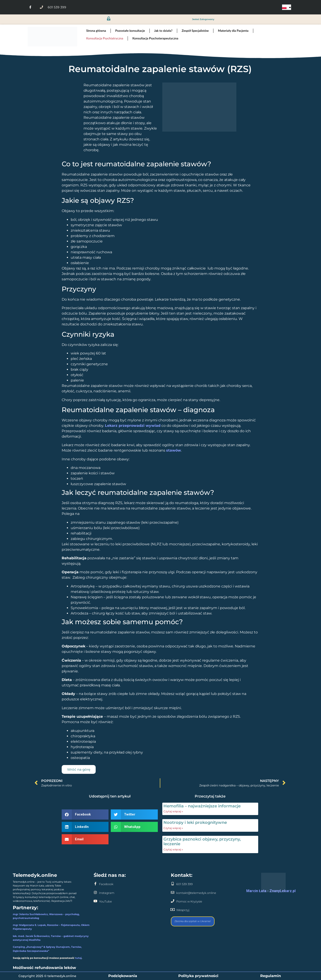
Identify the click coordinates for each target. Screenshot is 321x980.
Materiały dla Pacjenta (233, 31)
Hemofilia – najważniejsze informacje (202, 806)
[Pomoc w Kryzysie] (173, 901)
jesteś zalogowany (203, 19)
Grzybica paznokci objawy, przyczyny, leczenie (202, 842)
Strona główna (96, 31)
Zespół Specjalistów (195, 31)
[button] (85, 814)
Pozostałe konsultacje (130, 31)
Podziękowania (123, 976)
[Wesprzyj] (173, 910)
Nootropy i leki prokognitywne (195, 822)
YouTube (105, 901)
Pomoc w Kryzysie (189, 901)
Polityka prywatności (198, 976)
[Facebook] (95, 884)
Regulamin (271, 976)
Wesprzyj (183, 910)
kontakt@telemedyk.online (196, 893)
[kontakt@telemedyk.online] (173, 892)
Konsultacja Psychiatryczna (105, 38)
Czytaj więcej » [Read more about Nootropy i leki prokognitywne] (173, 828)
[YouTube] (95, 901)
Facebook (106, 884)
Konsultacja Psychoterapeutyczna (155, 38)
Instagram (107, 893)
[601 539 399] (173, 884)
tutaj (78, 958)
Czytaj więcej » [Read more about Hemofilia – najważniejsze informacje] (173, 811)
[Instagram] (95, 892)
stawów (174, 450)
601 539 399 (184, 884)
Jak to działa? (163, 31)
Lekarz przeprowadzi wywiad (133, 426)
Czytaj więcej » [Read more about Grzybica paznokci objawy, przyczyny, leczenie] (173, 849)
